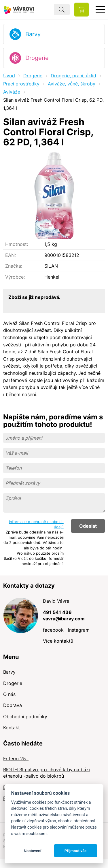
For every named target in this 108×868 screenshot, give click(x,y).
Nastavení (32, 851)
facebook (53, 630)
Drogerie (37, 58)
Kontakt (12, 728)
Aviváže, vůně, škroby (72, 84)
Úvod (9, 76)
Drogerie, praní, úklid (73, 76)
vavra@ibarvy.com (64, 619)
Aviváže (12, 92)
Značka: (14, 266)
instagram (79, 630)
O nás (9, 694)
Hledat (62, 10)
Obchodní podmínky (25, 717)
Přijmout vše (76, 851)
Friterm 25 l (16, 759)
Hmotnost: (17, 244)
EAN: (11, 255)
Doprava (13, 705)
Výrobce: (15, 277)
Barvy (33, 34)
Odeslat (88, 526)
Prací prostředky (21, 84)
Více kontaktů (58, 641)
